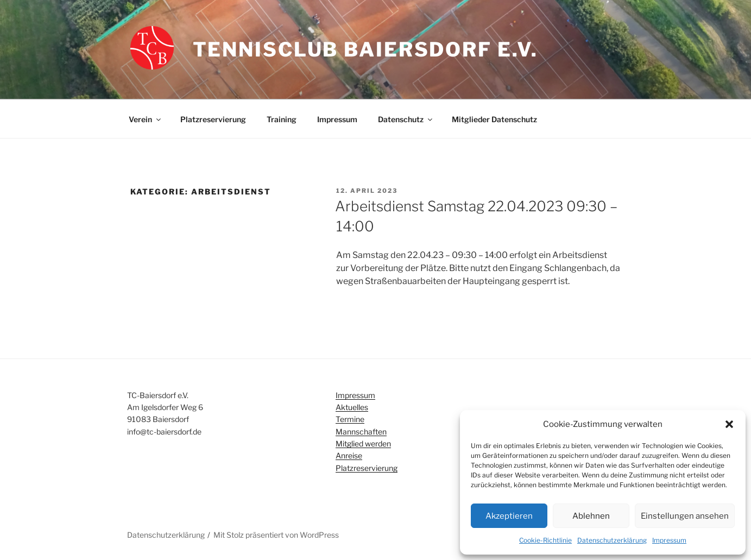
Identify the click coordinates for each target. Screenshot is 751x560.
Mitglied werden (363, 443)
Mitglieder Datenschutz (494, 119)
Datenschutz (406, 119)
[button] (729, 424)
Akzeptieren (509, 516)
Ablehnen (591, 516)
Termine (350, 419)
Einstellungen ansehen (685, 516)
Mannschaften (361, 432)
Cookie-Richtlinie (545, 540)
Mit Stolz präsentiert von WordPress (276, 535)
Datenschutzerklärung (612, 540)
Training (282, 119)
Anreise (349, 455)
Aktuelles (352, 407)
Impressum (669, 540)
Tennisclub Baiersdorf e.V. (365, 49)
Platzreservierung (213, 119)
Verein (146, 119)
